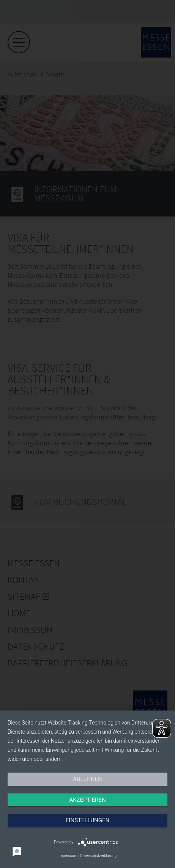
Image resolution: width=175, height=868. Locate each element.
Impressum (68, 856)
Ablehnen (87, 779)
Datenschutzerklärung (98, 856)
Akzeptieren (87, 800)
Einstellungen (87, 820)
